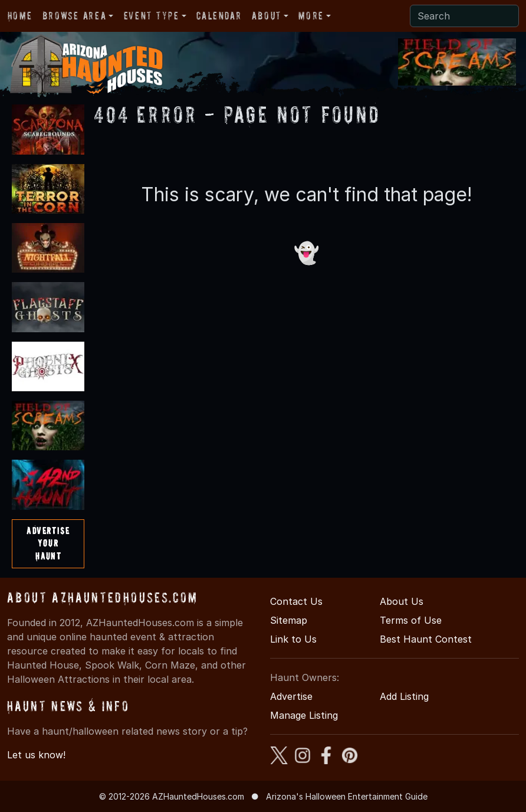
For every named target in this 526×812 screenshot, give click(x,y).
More (311, 16)
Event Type (152, 16)
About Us (402, 601)
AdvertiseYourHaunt (48, 543)
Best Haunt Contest (426, 639)
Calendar (219, 16)
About (267, 16)
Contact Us (296, 601)
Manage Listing (304, 715)
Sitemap (289, 620)
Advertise (291, 696)
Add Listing (404, 696)
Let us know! (36, 755)
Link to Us (293, 639)
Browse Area (74, 16)
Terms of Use (411, 620)
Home (20, 16)
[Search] (464, 16)
